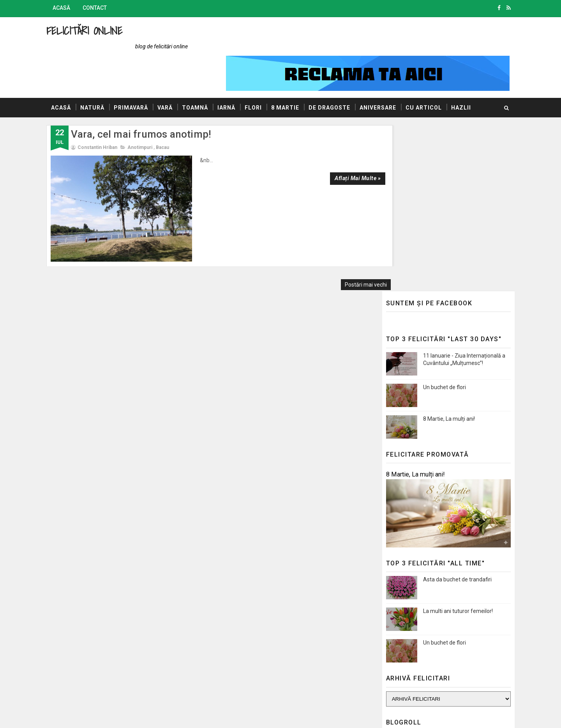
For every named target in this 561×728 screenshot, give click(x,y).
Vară (175, 78)
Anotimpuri (150, 117)
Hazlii (71, 97)
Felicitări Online (94, 31)
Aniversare (388, 78)
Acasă (71, 8)
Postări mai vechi (341, 212)
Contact (105, 8)
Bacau (173, 117)
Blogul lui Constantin (402, 542)
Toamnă (205, 78)
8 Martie (295, 78)
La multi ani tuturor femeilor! (448, 415)
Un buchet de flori (434, 191)
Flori (263, 78)
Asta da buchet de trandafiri (447, 383)
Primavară (141, 78)
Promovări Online (397, 576)
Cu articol (434, 78)
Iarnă (236, 78)
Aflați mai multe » (332, 148)
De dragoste (340, 78)
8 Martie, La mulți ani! (439, 223)
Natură (102, 78)
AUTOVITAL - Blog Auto (405, 565)
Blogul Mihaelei (394, 553)
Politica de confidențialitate (409, 613)
